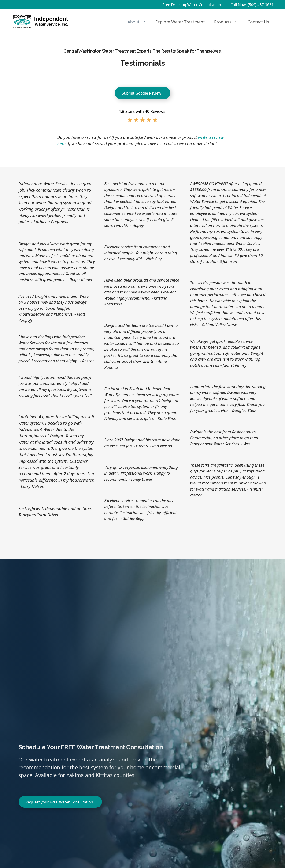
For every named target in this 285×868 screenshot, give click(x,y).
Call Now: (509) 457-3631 (252, 5)
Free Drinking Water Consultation (192, 5)
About (139, 22)
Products (228, 22)
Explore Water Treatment (180, 22)
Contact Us (258, 22)
